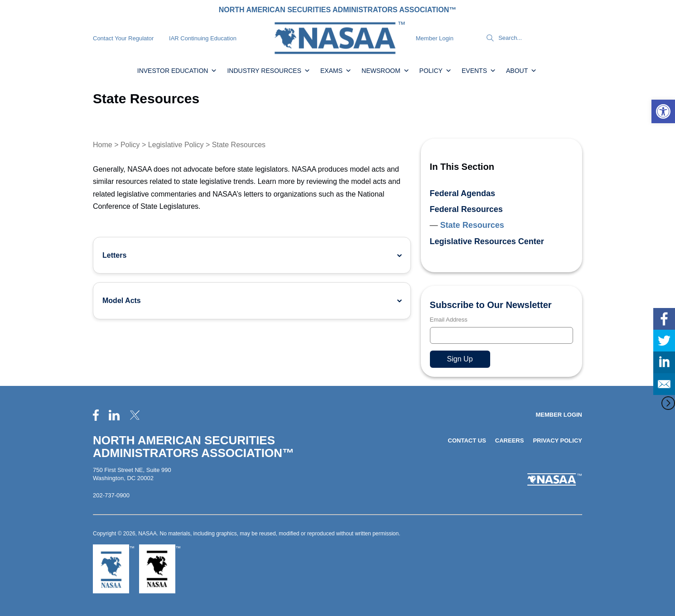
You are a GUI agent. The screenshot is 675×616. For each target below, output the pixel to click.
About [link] (521, 71)
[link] (663, 111)
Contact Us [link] (467, 440)
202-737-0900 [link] (111, 495)
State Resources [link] (472, 225)
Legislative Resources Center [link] (487, 241)
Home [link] (103, 145)
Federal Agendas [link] (463, 193)
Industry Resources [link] (269, 71)
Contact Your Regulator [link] (123, 38)
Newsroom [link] (386, 71)
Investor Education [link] (177, 71)
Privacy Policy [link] (557, 440)
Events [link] (479, 71)
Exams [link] (336, 71)
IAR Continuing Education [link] (203, 38)
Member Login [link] (435, 38)
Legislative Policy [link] (176, 145)
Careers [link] (510, 440)
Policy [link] (436, 71)
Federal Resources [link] (466, 209)
